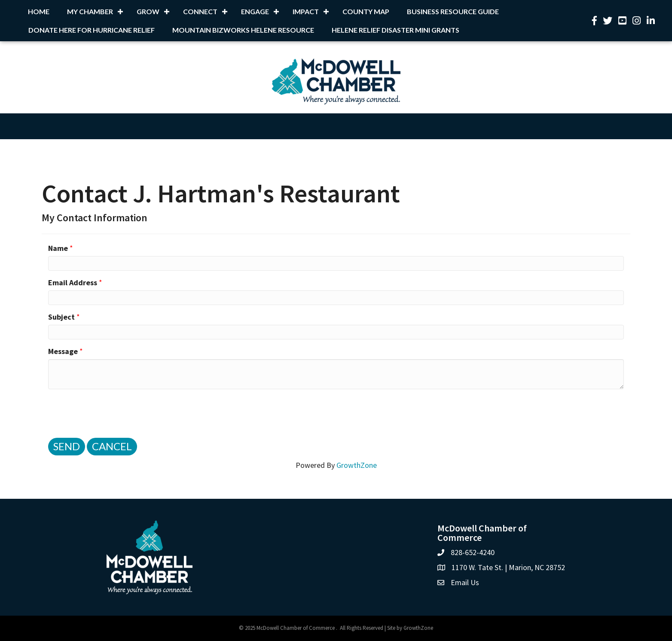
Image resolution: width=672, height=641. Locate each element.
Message (63, 351)
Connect (200, 11)
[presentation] (113, 412)
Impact (306, 11)
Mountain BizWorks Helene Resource (243, 30)
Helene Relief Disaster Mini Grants (396, 30)
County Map (366, 11)
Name (58, 248)
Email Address (73, 282)
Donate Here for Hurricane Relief (92, 30)
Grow (148, 11)
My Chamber (90, 11)
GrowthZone (357, 465)
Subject (61, 317)
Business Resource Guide (453, 11)
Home (39, 11)
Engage (255, 11)
